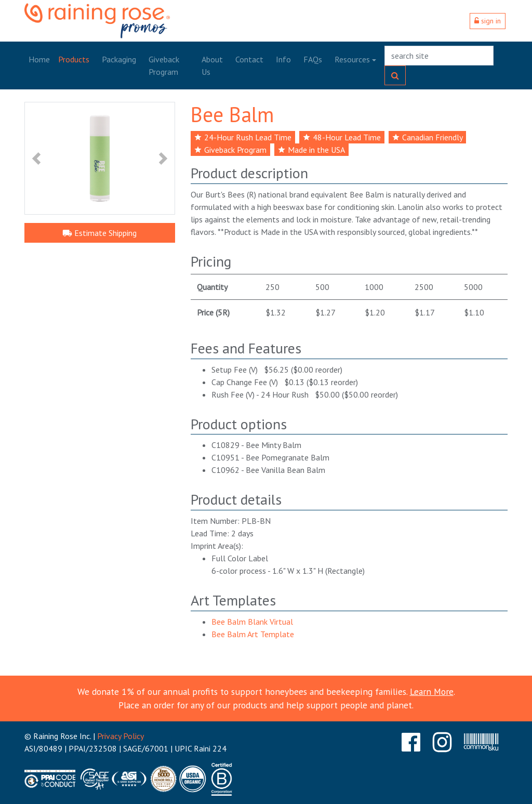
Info (283, 59)
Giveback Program (164, 65)
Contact (249, 59)
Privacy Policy (121, 736)
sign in (488, 21)
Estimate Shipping (99, 233)
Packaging (119, 59)
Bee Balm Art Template (253, 634)
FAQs (313, 59)
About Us (212, 65)
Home (39, 59)
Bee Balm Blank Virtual (252, 622)
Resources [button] (352, 59)
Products (74, 59)
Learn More (432, 691)
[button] (36, 158)
